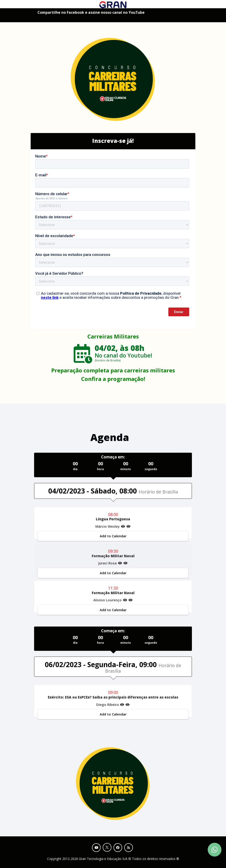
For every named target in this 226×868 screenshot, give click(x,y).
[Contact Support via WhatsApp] (215, 850)
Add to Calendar (113, 536)
